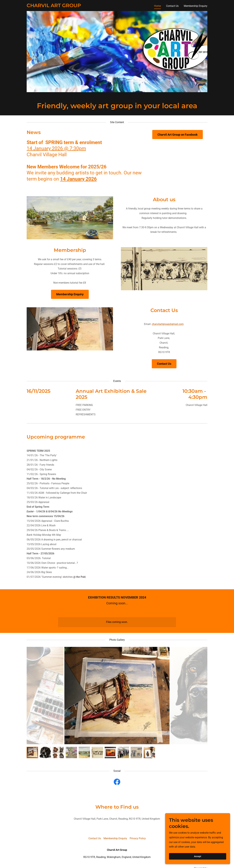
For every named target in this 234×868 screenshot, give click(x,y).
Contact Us (164, 364)
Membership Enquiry (70, 294)
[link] (54, 6)
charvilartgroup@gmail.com (168, 324)
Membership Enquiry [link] (196, 6)
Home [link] (157, 6)
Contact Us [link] (172, 6)
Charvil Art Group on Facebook (178, 135)
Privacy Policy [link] (138, 838)
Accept (198, 856)
